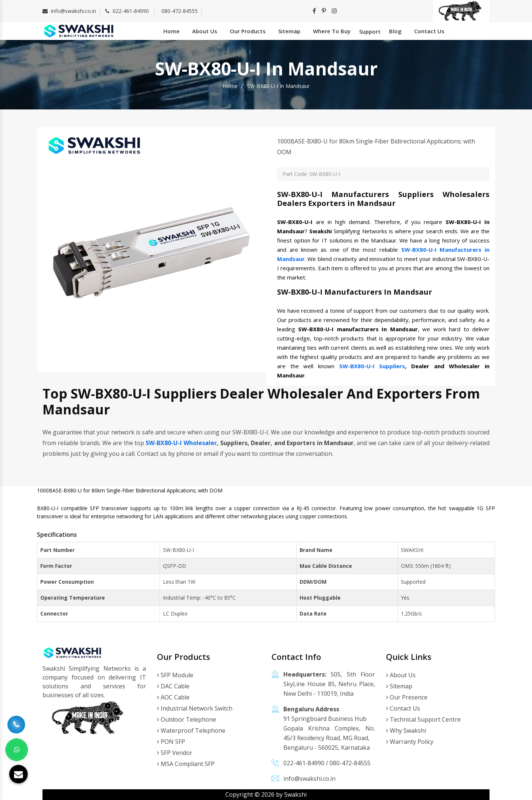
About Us (205, 31)
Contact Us (429, 31)
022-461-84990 (132, 11)
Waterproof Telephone (191, 730)
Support (370, 31)
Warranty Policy (410, 742)
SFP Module (175, 675)
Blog (395, 31)
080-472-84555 (180, 11)
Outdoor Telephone (187, 719)
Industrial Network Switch (195, 708)
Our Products (248, 31)
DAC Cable (173, 686)
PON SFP (171, 742)
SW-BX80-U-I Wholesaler (181, 443)
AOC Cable (173, 697)
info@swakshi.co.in (74, 11)
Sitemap (289, 31)
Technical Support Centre (423, 719)
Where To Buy (332, 31)
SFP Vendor (175, 753)
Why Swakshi (406, 730)
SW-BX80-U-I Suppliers (372, 366)
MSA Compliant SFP (186, 764)
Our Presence (407, 697)
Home (171, 31)
